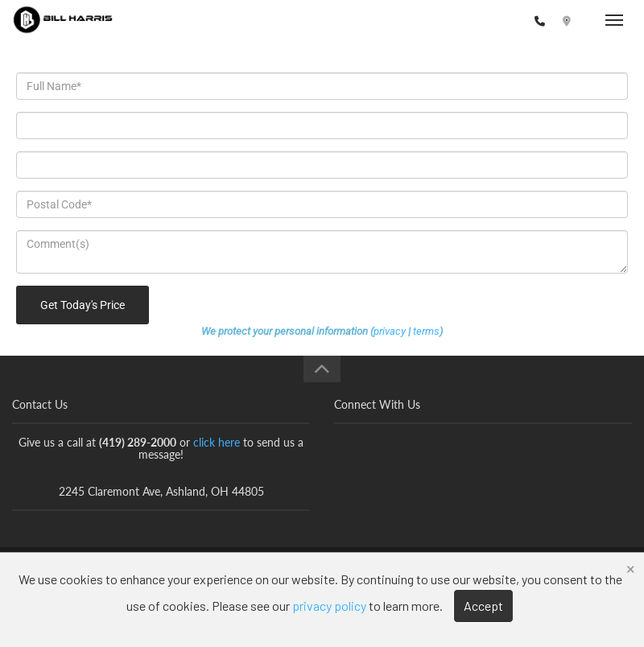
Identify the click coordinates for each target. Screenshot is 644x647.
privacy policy (329, 606)
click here (217, 442)
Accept (483, 606)
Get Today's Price (83, 305)
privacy (390, 331)
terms (426, 331)
